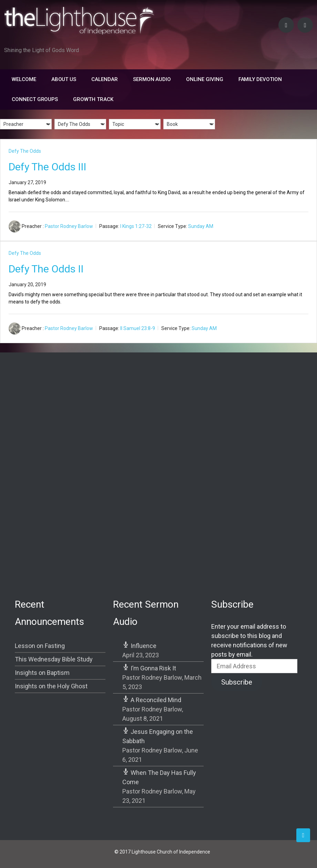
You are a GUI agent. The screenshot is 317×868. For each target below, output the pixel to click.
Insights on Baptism (42, 673)
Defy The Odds (25, 151)
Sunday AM (201, 226)
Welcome (24, 79)
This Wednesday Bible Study (54, 659)
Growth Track (93, 99)
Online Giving (204, 79)
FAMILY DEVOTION (260, 79)
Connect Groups (35, 99)
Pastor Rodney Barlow (69, 226)
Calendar (105, 79)
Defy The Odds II (46, 269)
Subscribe (237, 682)
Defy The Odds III (47, 167)
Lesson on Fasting (40, 646)
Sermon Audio (152, 79)
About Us (64, 79)
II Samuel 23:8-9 (138, 328)
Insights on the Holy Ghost (51, 686)
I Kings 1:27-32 (136, 226)
